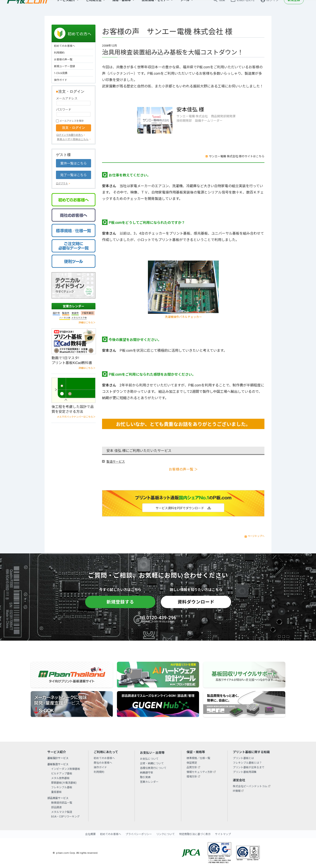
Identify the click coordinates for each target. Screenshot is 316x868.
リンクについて (165, 834)
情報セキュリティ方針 (200, 772)
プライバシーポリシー (139, 834)
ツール (185, 8)
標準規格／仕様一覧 (198, 758)
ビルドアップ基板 (62, 774)
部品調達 (56, 807)
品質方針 (192, 767)
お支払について (149, 759)
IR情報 (237, 791)
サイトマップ (223, 834)
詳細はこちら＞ (87, 323)
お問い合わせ (246, 8)
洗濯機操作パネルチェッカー (183, 317)
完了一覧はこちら (74, 175)
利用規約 (59, 53)
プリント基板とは (243, 758)
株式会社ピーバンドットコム (250, 786)
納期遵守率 (147, 773)
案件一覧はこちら (74, 163)
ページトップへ (256, 536)
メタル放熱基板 (60, 778)
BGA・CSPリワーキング (65, 817)
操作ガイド (61, 80)
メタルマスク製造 (62, 812)
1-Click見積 (61, 73)
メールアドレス (67, 98)
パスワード (64, 110)
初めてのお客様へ (65, 46)
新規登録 (294, 8)
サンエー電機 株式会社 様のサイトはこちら (237, 156)
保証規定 (192, 763)
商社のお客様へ (103, 763)
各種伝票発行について (153, 768)
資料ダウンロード (196, 602)
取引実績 (145, 777)
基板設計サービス (58, 758)
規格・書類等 (122, 8)
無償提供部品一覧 (62, 803)
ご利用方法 (94, 8)
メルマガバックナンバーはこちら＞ (76, 417)
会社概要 (90, 834)
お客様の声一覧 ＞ (183, 469)
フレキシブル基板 (62, 787)
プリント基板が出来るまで (249, 767)
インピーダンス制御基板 (66, 769)
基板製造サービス (58, 764)
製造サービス (116, 462)
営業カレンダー (74, 306)
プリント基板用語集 (245, 772)
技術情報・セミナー (156, 8)
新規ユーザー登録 (65, 66)
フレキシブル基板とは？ (247, 763)
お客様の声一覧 (63, 60)
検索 (222, 8)
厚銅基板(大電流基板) (64, 783)
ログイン (273, 8)
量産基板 (56, 792)
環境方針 (192, 777)
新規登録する (120, 602)
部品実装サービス (58, 798)
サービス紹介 (66, 8)
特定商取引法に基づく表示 (195, 834)
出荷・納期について (152, 763)
